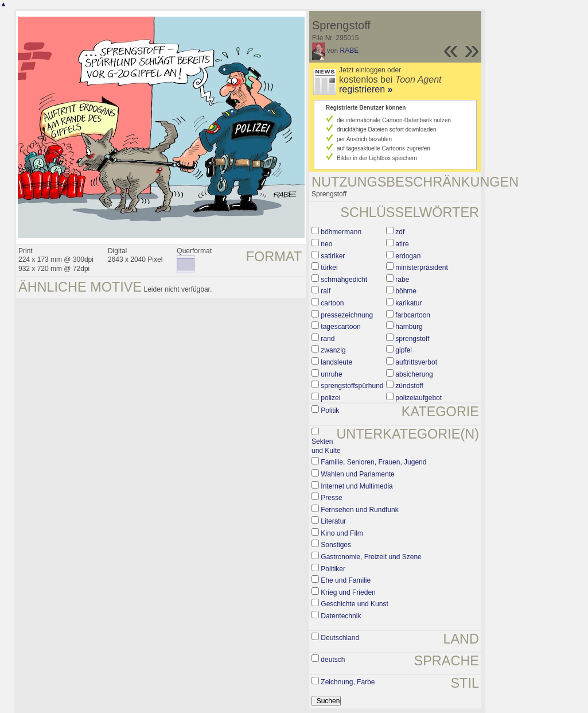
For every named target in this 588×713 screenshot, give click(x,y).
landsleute (336, 362)
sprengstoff (412, 339)
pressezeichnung (347, 315)
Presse (331, 498)
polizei (330, 398)
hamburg (409, 327)
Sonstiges (336, 545)
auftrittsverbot (416, 362)
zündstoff (409, 386)
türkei (329, 268)
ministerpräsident (421, 268)
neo (326, 244)
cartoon (332, 303)
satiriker (333, 256)
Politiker (333, 569)
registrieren (366, 89)
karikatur (408, 303)
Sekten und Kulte (326, 446)
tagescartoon (340, 327)
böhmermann (341, 232)
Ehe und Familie (346, 580)
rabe (402, 280)
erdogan (408, 256)
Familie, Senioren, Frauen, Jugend (373, 462)
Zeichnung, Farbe (348, 682)
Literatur (333, 521)
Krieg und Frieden (348, 592)
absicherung (414, 374)
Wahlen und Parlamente (357, 474)
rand (328, 339)
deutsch (333, 660)
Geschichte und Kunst (354, 604)
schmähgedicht (344, 280)
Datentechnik (341, 616)
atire (402, 244)
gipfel (404, 350)
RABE (350, 51)
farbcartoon (413, 315)
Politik (330, 410)
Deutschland (340, 638)
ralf (326, 291)
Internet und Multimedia (357, 486)
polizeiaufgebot (418, 398)
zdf (400, 232)
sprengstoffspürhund (352, 386)
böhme (406, 291)
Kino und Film (342, 533)
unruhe (331, 374)
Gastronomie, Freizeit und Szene (371, 557)
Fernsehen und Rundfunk (359, 510)
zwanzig (333, 350)
